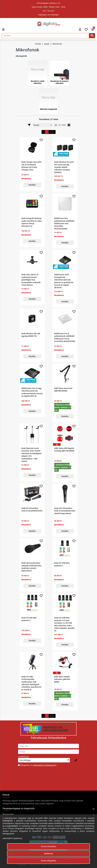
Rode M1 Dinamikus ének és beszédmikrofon (32, 509)
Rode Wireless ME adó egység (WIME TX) (31, 335)
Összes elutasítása (49, 846)
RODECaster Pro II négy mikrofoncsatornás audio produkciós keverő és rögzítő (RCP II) (32, 392)
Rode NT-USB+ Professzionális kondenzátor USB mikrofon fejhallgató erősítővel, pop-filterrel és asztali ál (31, 683)
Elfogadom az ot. (39, 765)
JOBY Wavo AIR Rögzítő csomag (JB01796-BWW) (64, 449)
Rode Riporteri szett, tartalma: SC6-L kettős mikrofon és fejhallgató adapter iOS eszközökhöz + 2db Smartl (32, 455)
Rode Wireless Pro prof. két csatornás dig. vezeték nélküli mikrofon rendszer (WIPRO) (64, 167)
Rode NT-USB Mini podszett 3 (29, 619)
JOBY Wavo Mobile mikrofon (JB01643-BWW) (62, 679)
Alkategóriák (21, 56)
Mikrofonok (57, 44)
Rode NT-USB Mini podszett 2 (62, 564)
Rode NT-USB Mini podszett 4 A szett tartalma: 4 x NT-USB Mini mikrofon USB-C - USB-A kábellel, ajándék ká (64, 624)
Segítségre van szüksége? (48, 15)
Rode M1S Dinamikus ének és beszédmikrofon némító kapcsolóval (65, 511)
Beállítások (49, 853)
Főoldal (38, 44)
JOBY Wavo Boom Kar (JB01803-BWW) (63, 390)
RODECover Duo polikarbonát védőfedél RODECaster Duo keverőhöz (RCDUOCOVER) (64, 223)
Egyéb (47, 44)
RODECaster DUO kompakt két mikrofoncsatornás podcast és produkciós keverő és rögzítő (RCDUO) (64, 281)
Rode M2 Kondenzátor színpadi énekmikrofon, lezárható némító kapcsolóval (32, 567)
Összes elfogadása (49, 861)
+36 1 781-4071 (49, 11)
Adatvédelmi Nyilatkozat (44, 765)
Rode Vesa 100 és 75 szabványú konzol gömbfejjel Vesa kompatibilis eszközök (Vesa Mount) (31, 280)
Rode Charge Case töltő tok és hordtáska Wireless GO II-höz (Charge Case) (32, 166)
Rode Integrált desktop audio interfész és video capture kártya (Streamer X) (32, 222)
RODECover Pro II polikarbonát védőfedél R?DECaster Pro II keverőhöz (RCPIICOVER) (65, 337)
